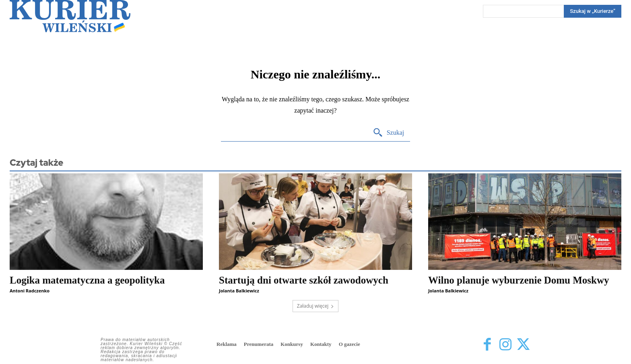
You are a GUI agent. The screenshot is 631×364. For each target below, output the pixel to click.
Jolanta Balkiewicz (239, 291)
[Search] (593, 11)
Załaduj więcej (316, 306)
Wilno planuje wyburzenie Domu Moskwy (519, 280)
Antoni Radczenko (30, 291)
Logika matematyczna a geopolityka (87, 280)
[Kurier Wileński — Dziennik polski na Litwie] (70, 16)
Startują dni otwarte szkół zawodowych (304, 280)
